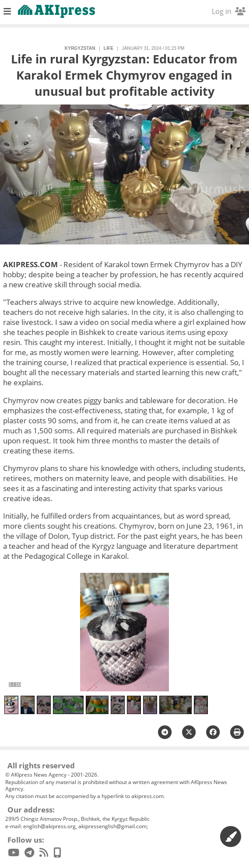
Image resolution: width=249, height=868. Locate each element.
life (109, 48)
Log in (229, 11)
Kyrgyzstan (80, 48)
